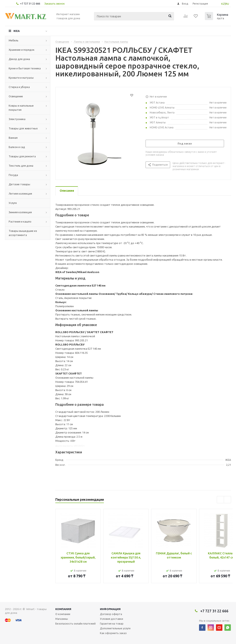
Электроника (17, 119)
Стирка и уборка (19, 87)
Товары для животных (23, 128)
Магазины (62, 619)
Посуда (13, 175)
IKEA (17, 31)
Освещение (16, 96)
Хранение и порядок (22, 50)
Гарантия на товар (112, 624)
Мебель (14, 40)
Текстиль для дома (21, 166)
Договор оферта (111, 614)
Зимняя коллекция (20, 212)
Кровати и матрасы (21, 78)
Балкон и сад (17, 147)
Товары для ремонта (22, 156)
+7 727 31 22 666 (30, 4)
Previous (220, 500)
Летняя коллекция (20, 194)
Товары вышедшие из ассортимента (23, 233)
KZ (223, 4)
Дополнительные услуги (115, 628)
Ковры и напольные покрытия (21, 108)
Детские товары (19, 184)
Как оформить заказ (113, 633)
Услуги (13, 203)
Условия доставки (111, 619)
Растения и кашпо (20, 221)
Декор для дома (19, 59)
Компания (63, 609)
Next (227, 500)
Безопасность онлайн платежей (75, 624)
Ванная (13, 138)
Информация (110, 609)
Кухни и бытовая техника (25, 68)
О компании (63, 614)
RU (227, 4)
